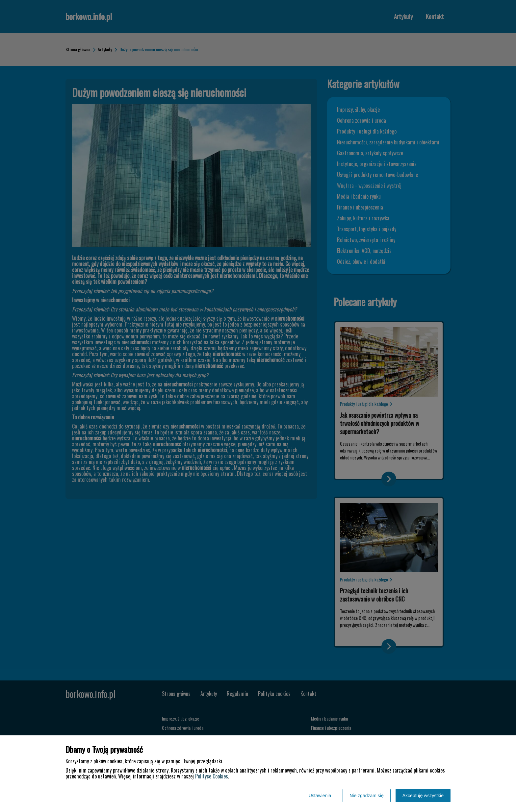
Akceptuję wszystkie (423, 796)
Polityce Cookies (212, 776)
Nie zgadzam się (367, 796)
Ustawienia (320, 796)
